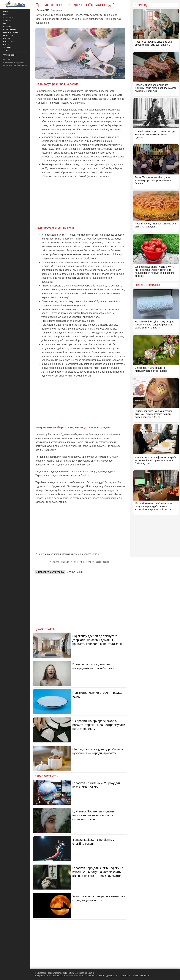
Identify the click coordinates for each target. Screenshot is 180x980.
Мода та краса (10, 29)
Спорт (6, 44)
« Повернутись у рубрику (50, 572)
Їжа (5, 23)
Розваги (7, 38)
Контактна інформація (14, 62)
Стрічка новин (75, 572)
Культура (7, 26)
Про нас (7, 59)
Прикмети (77, 562)
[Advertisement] (80, 202)
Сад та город (9, 41)
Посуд (88, 562)
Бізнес (6, 14)
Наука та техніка (11, 32)
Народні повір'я (102, 562)
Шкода (66, 562)
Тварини (7, 47)
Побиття (55, 562)
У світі (6, 50)
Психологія (8, 35)
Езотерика (56, 10)
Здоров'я (7, 20)
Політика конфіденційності (16, 65)
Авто (5, 11)
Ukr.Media (78, 103)
